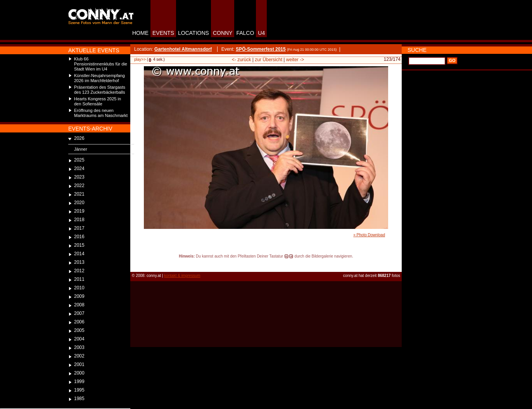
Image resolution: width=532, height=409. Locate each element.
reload (137, 263)
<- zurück (242, 60)
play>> (140, 59)
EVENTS (163, 33)
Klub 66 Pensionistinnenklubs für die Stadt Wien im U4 (101, 64)
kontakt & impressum (182, 276)
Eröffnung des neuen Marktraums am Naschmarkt (101, 113)
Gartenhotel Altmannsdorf (183, 49)
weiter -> (295, 60)
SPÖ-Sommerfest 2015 (261, 49)
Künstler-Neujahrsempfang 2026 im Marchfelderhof (99, 78)
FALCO (245, 33)
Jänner (81, 149)
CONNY (223, 33)
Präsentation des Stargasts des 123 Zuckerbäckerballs (100, 90)
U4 (261, 33)
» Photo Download (369, 235)
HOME (140, 33)
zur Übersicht (269, 60)
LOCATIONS (193, 33)
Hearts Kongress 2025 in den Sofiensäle (98, 101)
